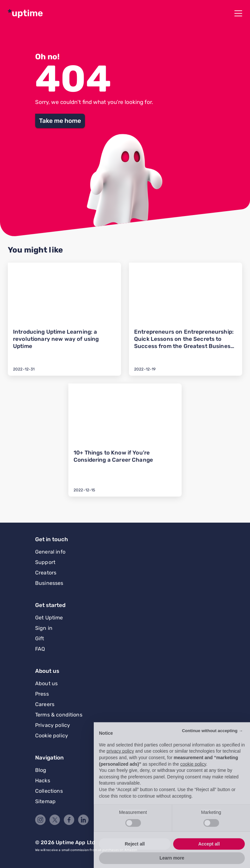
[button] (60, 121)
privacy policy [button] (120, 763)
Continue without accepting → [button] (212, 743)
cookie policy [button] (193, 776)
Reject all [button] (135, 856)
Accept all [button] (209, 856)
